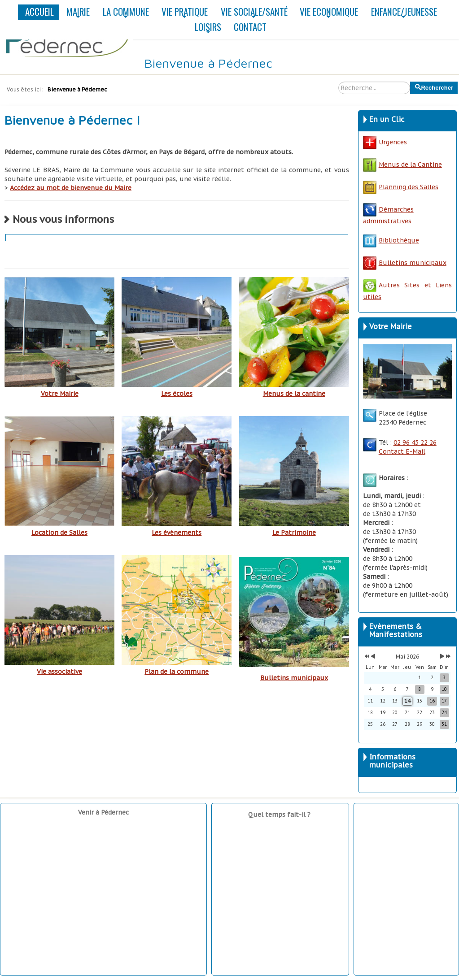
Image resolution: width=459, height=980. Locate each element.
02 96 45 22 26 (415, 442)
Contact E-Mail (402, 451)
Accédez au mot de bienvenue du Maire (71, 188)
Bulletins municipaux (405, 263)
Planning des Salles (409, 187)
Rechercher (410, 82)
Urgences (385, 142)
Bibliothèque (399, 240)
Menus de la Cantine (402, 165)
